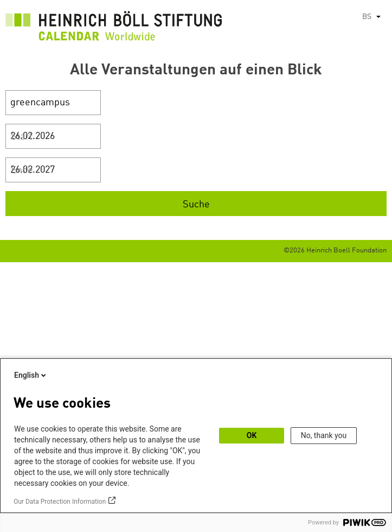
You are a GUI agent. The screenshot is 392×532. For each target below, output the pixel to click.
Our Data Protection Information (60, 502)
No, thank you (324, 435)
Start (22, 137)
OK (252, 435)
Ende (22, 170)
